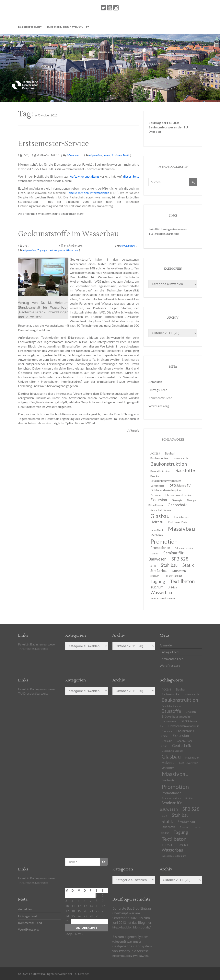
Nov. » (79, 934)
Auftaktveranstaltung (84, 176)
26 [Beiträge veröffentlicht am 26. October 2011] (79, 916)
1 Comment (71, 155)
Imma (107, 155)
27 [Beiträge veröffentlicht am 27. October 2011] (85, 916)
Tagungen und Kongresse (51, 250)
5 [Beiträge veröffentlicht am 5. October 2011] (78, 901)
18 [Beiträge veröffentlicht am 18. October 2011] (73, 911)
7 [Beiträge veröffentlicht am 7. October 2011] (91, 901)
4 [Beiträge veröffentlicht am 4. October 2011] (72, 901)
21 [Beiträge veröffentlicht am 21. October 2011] (91, 911)
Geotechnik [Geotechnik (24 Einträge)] (177, 505)
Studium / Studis (120, 155)
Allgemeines (96, 155)
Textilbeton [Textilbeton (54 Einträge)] (182, 581)
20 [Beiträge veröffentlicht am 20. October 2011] (85, 911)
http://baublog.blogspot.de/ (132, 927)
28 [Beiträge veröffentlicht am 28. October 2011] (91, 916)
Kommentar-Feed (160, 398)
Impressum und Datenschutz (68, 27)
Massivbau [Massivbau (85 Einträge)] (181, 529)
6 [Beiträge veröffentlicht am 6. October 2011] (84, 901)
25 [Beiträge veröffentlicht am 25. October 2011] (73, 916)
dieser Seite (131, 176)
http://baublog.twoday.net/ (131, 956)
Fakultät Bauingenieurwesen (168, 229)
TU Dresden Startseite (164, 234)
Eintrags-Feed (158, 390)
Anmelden (155, 382)
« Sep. (69, 934)
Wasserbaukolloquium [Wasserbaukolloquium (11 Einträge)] (163, 598)
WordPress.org (159, 406)
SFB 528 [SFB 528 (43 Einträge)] (180, 559)
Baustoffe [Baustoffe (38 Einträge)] (185, 470)
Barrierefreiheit (30, 27)
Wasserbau (72, 250)
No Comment (126, 246)
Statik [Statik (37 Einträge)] (188, 565)
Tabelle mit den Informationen (88, 193)
